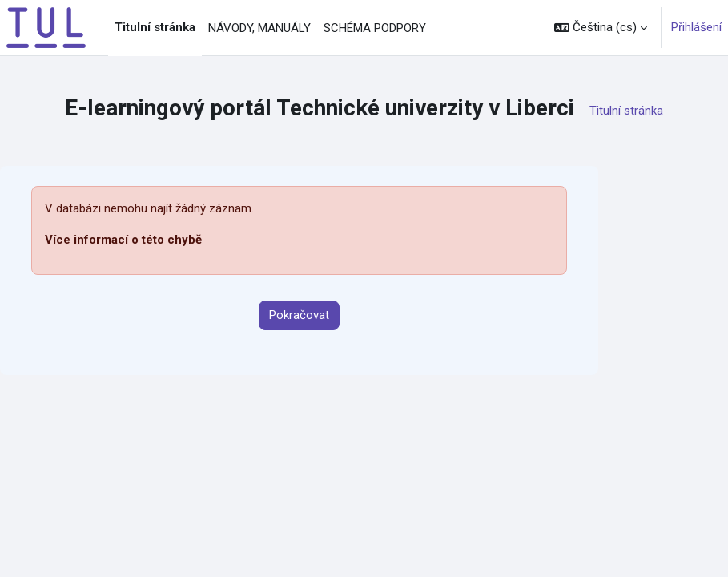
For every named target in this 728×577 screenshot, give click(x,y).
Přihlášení (696, 27)
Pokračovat (299, 315)
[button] (601, 28)
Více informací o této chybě (123, 240)
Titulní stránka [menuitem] (155, 27)
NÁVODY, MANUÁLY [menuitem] (259, 28)
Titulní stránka (626, 111)
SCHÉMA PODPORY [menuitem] (375, 28)
